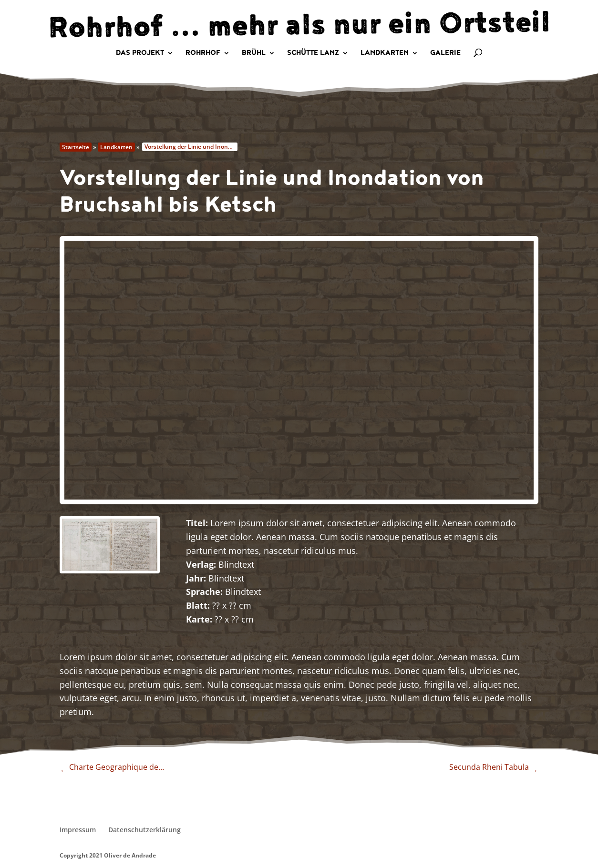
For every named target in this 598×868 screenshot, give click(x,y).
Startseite (76, 147)
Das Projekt (140, 53)
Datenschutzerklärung (144, 830)
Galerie (445, 53)
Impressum (78, 830)
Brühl (254, 53)
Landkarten (385, 53)
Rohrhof (203, 53)
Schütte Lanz (313, 53)
